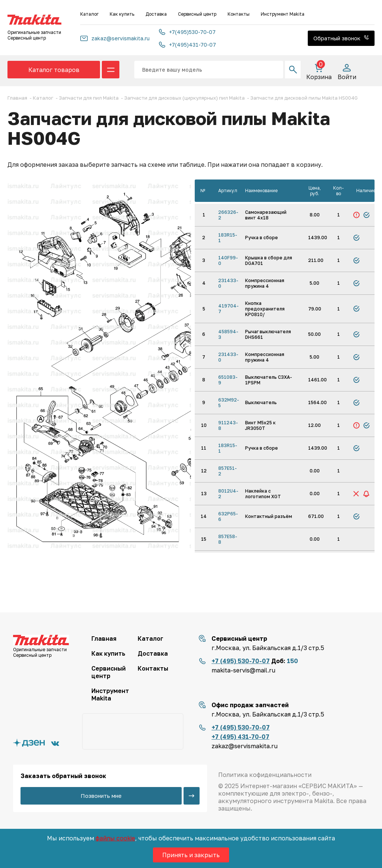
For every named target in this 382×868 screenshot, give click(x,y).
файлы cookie (115, 838)
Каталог (89, 14)
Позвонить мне (101, 796)
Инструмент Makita (283, 14)
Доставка (156, 14)
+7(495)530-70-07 (187, 32)
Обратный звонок (341, 38)
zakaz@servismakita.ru (115, 38)
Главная (104, 638)
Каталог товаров (54, 70)
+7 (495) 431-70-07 (240, 737)
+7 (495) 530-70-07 (241, 661)
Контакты (239, 14)
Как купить (122, 14)
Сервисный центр (197, 14)
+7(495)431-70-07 (187, 45)
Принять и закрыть (191, 855)
